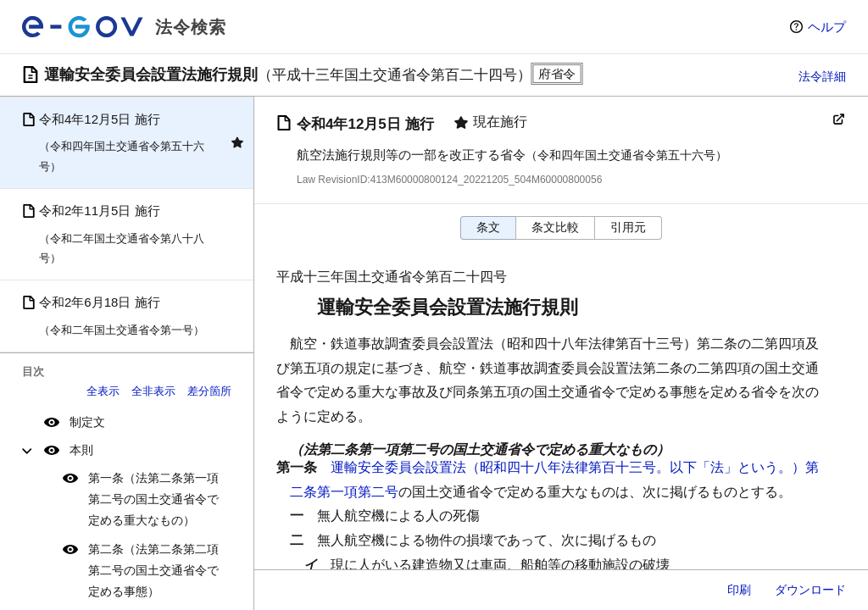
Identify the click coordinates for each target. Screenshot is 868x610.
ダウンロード (810, 590)
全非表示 (153, 391)
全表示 (103, 391)
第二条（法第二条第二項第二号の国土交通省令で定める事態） (153, 570)
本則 (81, 450)
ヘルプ (827, 27)
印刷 (739, 590)
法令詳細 (822, 76)
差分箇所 (209, 391)
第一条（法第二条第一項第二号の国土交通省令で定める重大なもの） (153, 499)
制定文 (87, 422)
